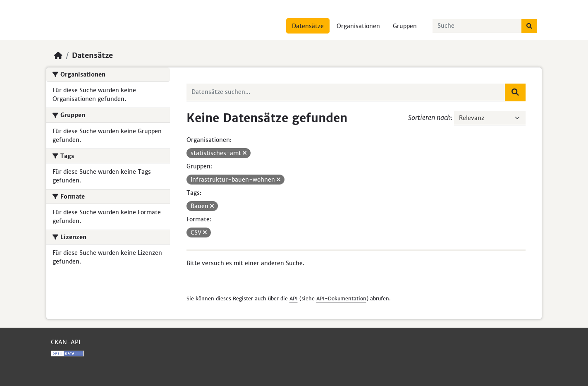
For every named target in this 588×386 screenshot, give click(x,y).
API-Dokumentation (341, 298)
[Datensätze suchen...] (477, 26)
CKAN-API (66, 342)
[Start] (58, 55)
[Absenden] (529, 26)
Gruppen (405, 26)
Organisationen (358, 26)
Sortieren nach (429, 117)
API (294, 298)
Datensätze (308, 26)
